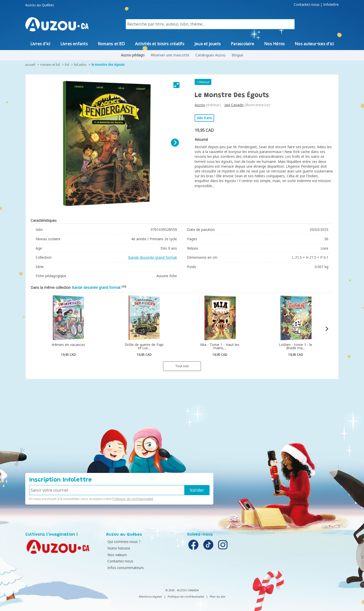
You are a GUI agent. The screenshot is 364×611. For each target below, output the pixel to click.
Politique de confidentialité (133, 499)
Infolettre (331, 5)
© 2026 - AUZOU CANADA (182, 590)
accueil (30, 65)
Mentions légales (150, 596)
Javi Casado (234, 105)
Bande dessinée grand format (153, 257)
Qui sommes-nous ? (124, 542)
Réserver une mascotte (170, 55)
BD (67, 65)
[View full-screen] (176, 85)
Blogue (237, 55)
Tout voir (182, 366)
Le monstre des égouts (108, 65)
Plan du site (218, 596)
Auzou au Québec (40, 5)
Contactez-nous (307, 5)
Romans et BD (50, 65)
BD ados (80, 65)
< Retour (203, 82)
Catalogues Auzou (210, 55)
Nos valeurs (117, 555)
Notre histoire (119, 548)
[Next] (175, 143)
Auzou (200, 105)
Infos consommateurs (126, 568)
